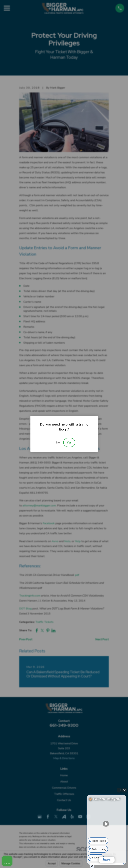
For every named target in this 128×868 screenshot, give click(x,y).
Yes (69, 442)
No (58, 442)
